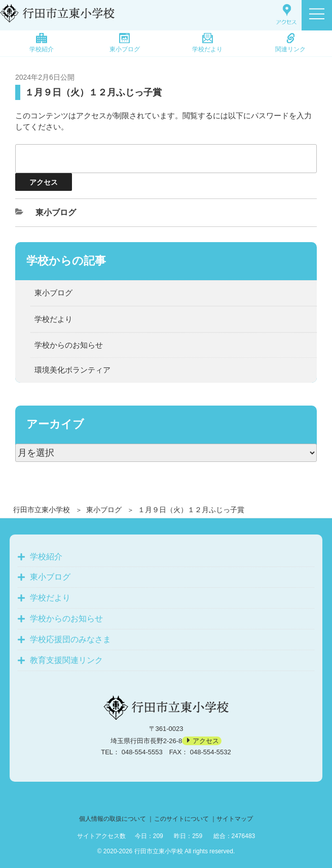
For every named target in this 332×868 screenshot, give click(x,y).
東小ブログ (125, 43)
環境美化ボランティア (72, 370)
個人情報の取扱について (113, 819)
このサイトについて (181, 819)
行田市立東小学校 (42, 510)
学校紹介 (42, 43)
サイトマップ (235, 819)
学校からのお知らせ (69, 345)
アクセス (206, 741)
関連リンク (290, 43)
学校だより (207, 43)
